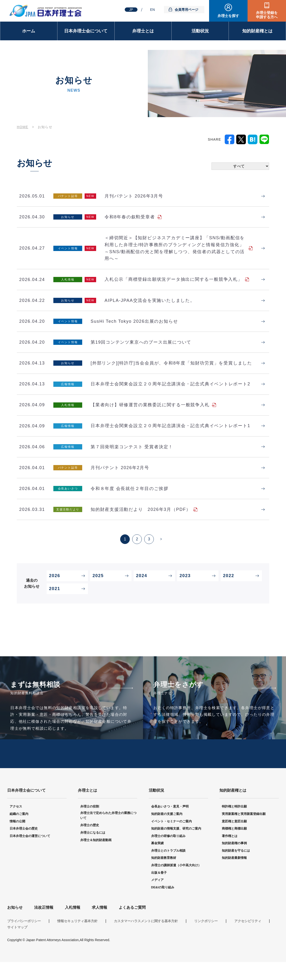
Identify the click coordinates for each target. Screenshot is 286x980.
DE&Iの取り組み (163, 905)
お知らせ (15, 926)
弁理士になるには (93, 851)
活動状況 (200, 31)
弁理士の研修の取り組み (168, 854)
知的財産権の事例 (234, 861)
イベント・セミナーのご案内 (171, 839)
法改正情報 (44, 926)
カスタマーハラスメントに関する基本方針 (146, 939)
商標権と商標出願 (234, 846)
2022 (229, 592)
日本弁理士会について (86, 31)
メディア (157, 898)
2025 (98, 592)
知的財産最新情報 (234, 876)
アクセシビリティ (248, 939)
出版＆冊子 (159, 891)
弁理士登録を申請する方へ (267, 15)
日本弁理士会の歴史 (24, 846)
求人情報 (99, 926)
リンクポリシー (206, 939)
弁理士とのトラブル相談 (168, 869)
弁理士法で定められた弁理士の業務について (108, 833)
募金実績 (157, 861)
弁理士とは (143, 31)
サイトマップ (17, 945)
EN (152, 10)
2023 (185, 592)
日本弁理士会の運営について (30, 854)
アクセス (16, 824)
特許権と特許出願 (234, 824)
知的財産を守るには (236, 869)
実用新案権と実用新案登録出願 (244, 832)
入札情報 (73, 926)
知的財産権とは (257, 31)
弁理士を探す (228, 16)
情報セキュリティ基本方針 (77, 939)
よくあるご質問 (132, 926)
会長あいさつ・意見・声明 (170, 824)
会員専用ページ (187, 10)
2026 (55, 592)
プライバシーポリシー (24, 939)
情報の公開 (17, 839)
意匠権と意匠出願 (234, 839)
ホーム (29, 31)
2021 (55, 605)
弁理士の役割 (90, 824)
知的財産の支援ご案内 (167, 832)
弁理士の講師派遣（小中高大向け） (176, 883)
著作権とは (230, 854)
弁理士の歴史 (90, 843)
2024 (142, 592)
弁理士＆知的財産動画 (96, 858)
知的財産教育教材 (164, 876)
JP (131, 10)
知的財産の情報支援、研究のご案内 (176, 846)
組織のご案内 (19, 832)
